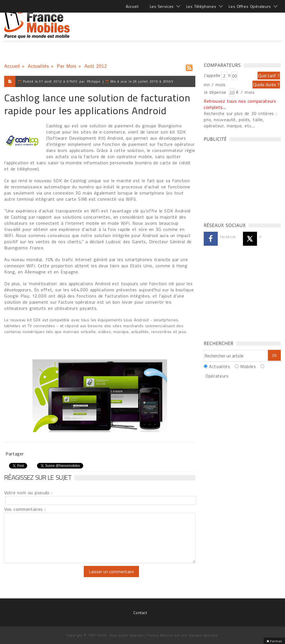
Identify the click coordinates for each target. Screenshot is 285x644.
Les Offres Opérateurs (250, 6)
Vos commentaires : (25, 509)
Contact (140, 613)
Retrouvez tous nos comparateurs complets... (240, 104)
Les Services (162, 6)
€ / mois (245, 92)
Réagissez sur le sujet (38, 477)
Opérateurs (217, 376)
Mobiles (248, 366)
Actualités (38, 66)
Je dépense (216, 92)
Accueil (132, 6)
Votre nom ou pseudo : (28, 493)
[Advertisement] (179, 22)
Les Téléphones (201, 6)
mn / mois (215, 85)
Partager (15, 454)
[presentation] (51, 577)
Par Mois (67, 66)
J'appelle (212, 75)
